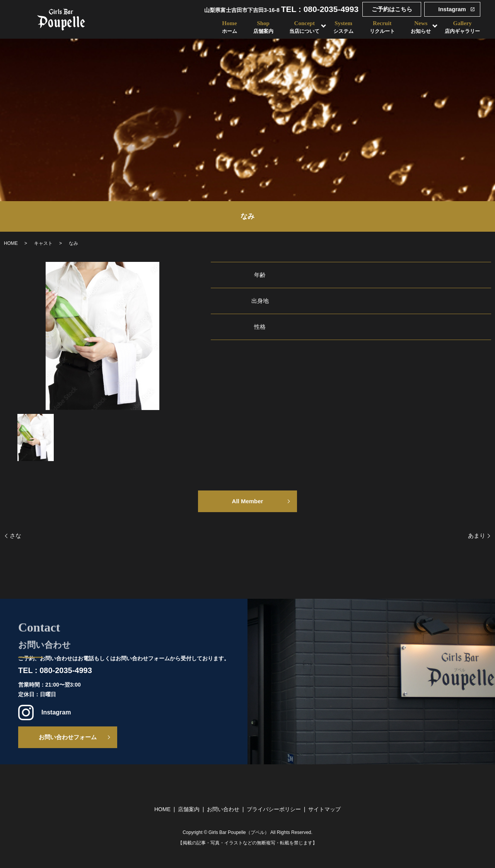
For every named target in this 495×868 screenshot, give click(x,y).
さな (15, 536)
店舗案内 (189, 809)
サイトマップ (324, 809)
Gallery (463, 27)
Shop (263, 27)
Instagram (452, 9)
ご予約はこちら (392, 9)
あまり (477, 536)
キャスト (43, 243)
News (421, 27)
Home (229, 27)
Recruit (382, 27)
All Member (248, 501)
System (343, 27)
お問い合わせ (223, 809)
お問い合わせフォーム (68, 737)
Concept (304, 27)
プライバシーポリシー (274, 809)
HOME (11, 243)
